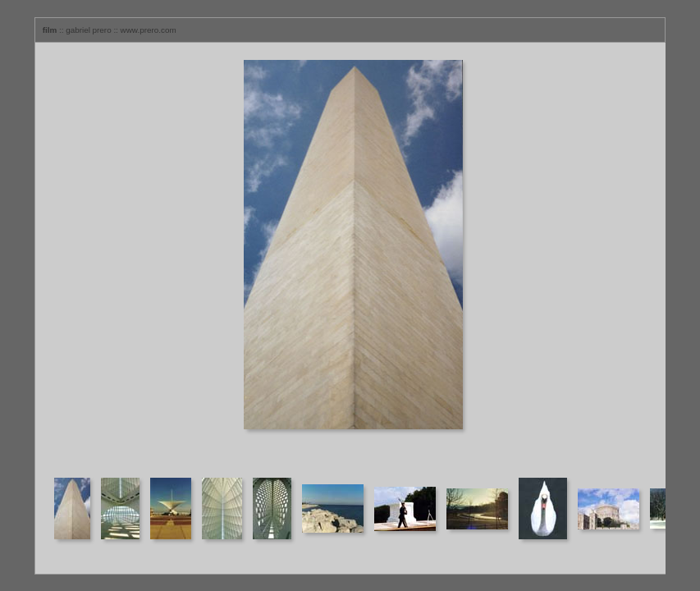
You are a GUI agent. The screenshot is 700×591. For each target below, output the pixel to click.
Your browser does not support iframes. (350, 259)
